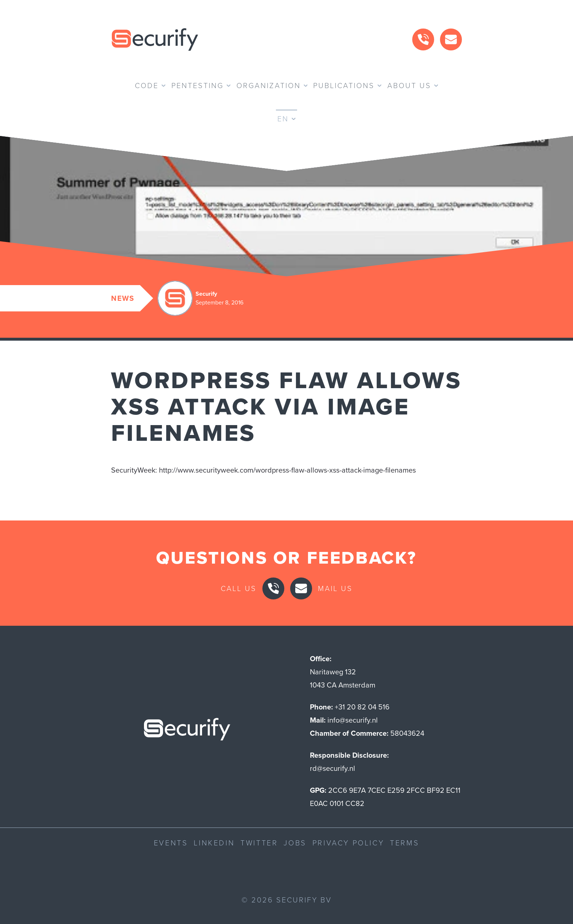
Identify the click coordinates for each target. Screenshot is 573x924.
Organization (269, 86)
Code (147, 86)
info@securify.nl (353, 720)
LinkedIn (214, 843)
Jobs (295, 843)
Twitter (259, 843)
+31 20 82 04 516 (362, 707)
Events (171, 843)
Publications (344, 86)
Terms (405, 843)
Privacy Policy (348, 843)
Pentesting (198, 86)
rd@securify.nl (333, 768)
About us (409, 86)
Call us (239, 588)
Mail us (335, 588)
